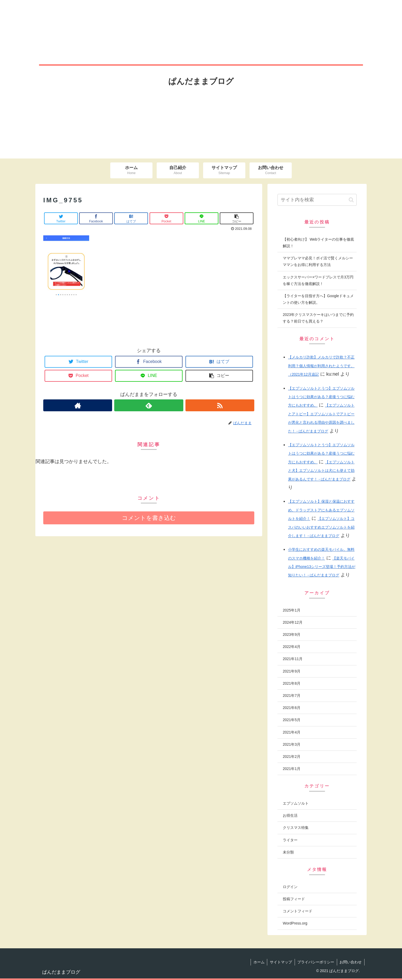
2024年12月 (293, 622)
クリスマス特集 (296, 828)
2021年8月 (292, 683)
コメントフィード (298, 911)
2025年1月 (292, 610)
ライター (290, 840)
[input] (317, 200)
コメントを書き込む (149, 518)
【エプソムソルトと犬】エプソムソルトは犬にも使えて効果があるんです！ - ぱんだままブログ (321, 471)
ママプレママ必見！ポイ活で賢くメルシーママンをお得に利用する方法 (318, 261)
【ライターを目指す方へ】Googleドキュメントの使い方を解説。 (318, 299)
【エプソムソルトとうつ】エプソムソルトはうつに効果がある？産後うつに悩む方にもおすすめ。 (321, 397)
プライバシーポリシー (315, 962)
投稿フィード (294, 899)
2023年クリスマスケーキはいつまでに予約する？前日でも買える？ (318, 318)
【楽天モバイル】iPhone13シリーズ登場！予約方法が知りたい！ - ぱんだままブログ (322, 567)
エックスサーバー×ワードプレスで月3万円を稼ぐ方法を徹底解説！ (318, 280)
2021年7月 (292, 696)
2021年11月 (293, 659)
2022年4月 (292, 647)
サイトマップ (280, 962)
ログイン (290, 887)
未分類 (288, 852)
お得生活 (290, 815)
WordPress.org (295, 923)
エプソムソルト (296, 803)
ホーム (258, 962)
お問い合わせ (351, 962)
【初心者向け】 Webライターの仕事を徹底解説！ (318, 243)
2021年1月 (292, 769)
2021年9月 (292, 671)
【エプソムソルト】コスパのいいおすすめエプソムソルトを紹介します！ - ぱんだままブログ (321, 527)
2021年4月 (292, 732)
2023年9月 (292, 634)
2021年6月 (292, 708)
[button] (351, 200)
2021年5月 (292, 720)
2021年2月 (292, 757)
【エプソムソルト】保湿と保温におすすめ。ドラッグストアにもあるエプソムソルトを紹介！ (321, 510)
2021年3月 (292, 744)
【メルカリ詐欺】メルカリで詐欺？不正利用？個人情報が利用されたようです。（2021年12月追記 (321, 366)
